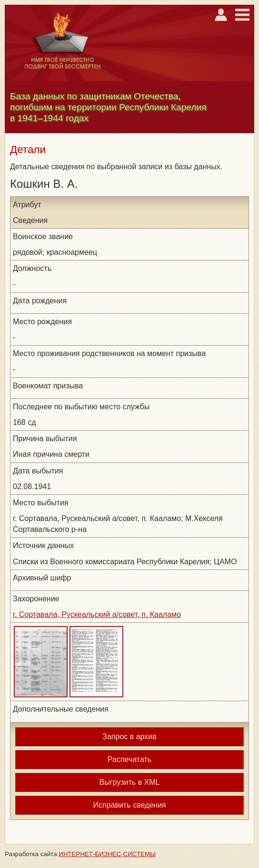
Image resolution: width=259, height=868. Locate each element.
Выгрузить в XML (130, 782)
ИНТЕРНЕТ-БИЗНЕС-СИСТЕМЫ (107, 854)
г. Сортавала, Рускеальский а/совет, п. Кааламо (97, 614)
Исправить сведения (129, 805)
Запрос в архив (129, 737)
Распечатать (129, 759)
